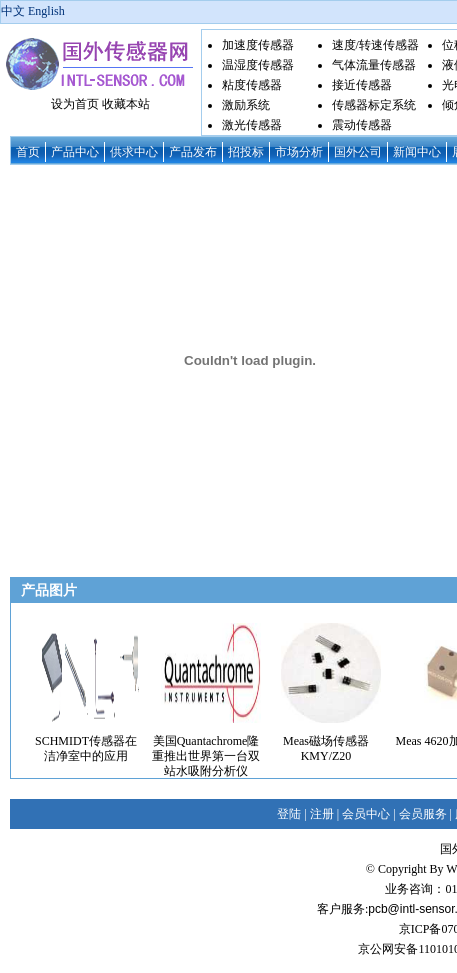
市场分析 (299, 152)
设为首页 (75, 104)
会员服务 (423, 814)
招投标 (246, 152)
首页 (28, 152)
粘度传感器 (252, 85)
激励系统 (246, 105)
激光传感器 (252, 125)
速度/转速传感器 (375, 45)
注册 (322, 814)
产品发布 (193, 152)
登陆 (289, 814)
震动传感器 (362, 125)
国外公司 (358, 152)
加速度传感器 (258, 45)
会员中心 (366, 814)
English (46, 11)
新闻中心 (417, 152)
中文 (13, 11)
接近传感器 (362, 85)
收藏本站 (126, 104)
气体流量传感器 (374, 65)
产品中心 (75, 152)
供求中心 (134, 152)
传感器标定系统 (374, 105)
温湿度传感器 (258, 65)
